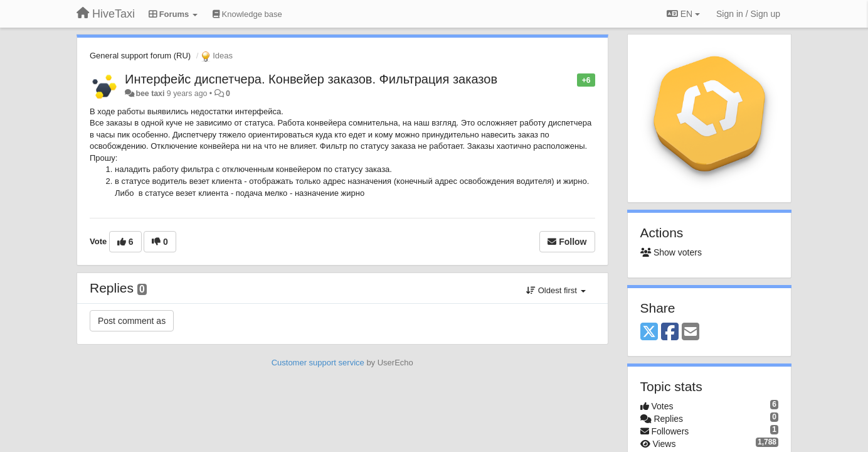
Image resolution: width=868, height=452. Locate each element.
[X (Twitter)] (649, 332)
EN (683, 14)
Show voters (671, 252)
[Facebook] (670, 332)
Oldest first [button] (556, 290)
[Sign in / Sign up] (748, 14)
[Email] (691, 332)
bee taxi (150, 94)
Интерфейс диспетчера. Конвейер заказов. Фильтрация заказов (311, 79)
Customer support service (318, 363)
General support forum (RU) (140, 56)
